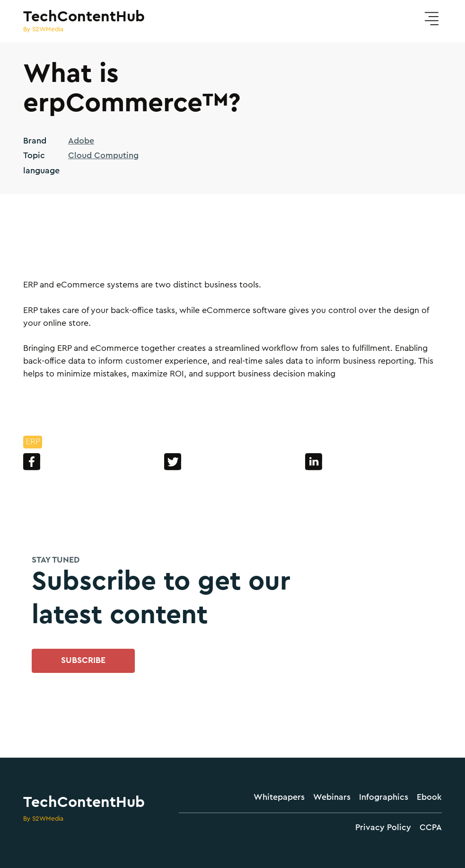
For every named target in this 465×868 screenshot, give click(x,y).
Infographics (384, 797)
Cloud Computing (103, 156)
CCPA (431, 828)
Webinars (332, 797)
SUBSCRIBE (83, 660)
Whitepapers (279, 797)
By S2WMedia (43, 819)
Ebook (429, 797)
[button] (431, 19)
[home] (84, 21)
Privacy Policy (383, 828)
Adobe (81, 141)
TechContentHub (84, 802)
